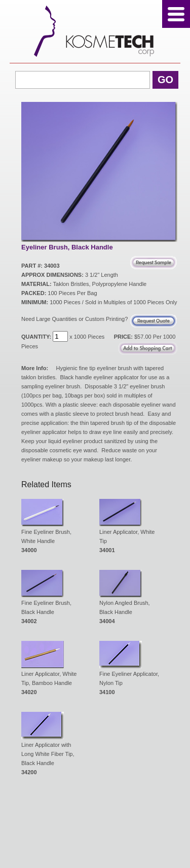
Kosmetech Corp (95, 31)
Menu (176, 14)
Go (165, 80)
